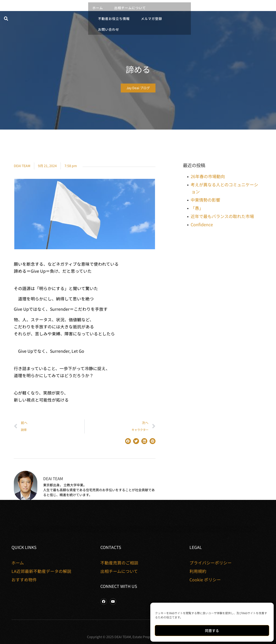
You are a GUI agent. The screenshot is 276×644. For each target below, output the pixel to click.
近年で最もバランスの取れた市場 (222, 216)
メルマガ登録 (151, 19)
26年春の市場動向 (208, 176)
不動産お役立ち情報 (114, 19)
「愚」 (197, 208)
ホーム (98, 8)
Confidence (202, 224)
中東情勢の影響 (205, 200)
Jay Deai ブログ (138, 88)
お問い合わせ (109, 29)
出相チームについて (130, 8)
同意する (212, 631)
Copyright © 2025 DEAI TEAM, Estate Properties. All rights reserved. (138, 637)
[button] (6, 19)
